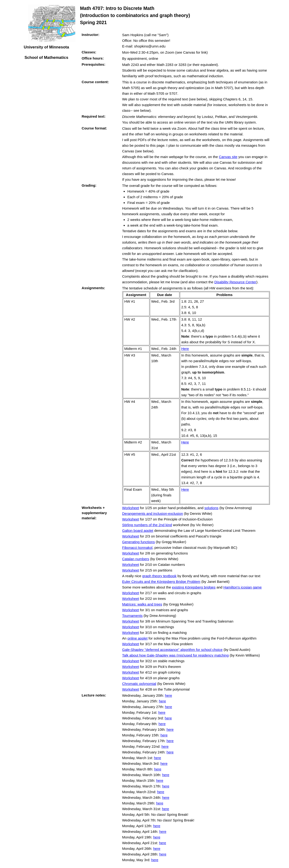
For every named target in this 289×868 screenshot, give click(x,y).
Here (185, 349)
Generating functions (138, 542)
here (168, 695)
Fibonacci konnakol (137, 548)
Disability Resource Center (235, 282)
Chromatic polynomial (139, 684)
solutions (211, 508)
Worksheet (131, 508)
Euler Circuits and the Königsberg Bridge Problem (161, 582)
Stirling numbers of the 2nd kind (147, 525)
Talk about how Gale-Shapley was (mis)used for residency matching (175, 655)
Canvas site (228, 157)
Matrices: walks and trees (142, 604)
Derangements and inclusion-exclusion (153, 513)
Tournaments (132, 616)
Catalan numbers (136, 559)
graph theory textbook (159, 576)
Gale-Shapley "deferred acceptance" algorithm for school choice (172, 650)
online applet (137, 638)
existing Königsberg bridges (194, 587)
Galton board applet (138, 531)
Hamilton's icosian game (242, 587)
